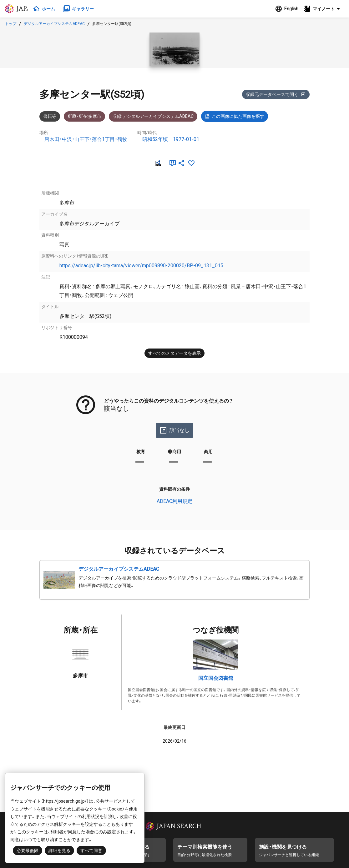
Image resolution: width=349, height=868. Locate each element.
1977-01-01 (186, 139)
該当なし (174, 430)
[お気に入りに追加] (191, 163)
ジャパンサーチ (35, 9)
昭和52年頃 (155, 139)
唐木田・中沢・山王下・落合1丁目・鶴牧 (86, 139)
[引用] (171, 163)
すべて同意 (91, 850)
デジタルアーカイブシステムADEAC (54, 24)
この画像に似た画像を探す (235, 116)
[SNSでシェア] (181, 163)
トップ (11, 24)
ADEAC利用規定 (174, 501)
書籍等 (50, 116)
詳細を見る (59, 850)
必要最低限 (28, 850)
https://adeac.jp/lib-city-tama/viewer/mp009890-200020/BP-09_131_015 (141, 266)
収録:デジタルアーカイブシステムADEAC (153, 116)
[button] (324, 9)
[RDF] (158, 163)
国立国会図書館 (216, 678)
